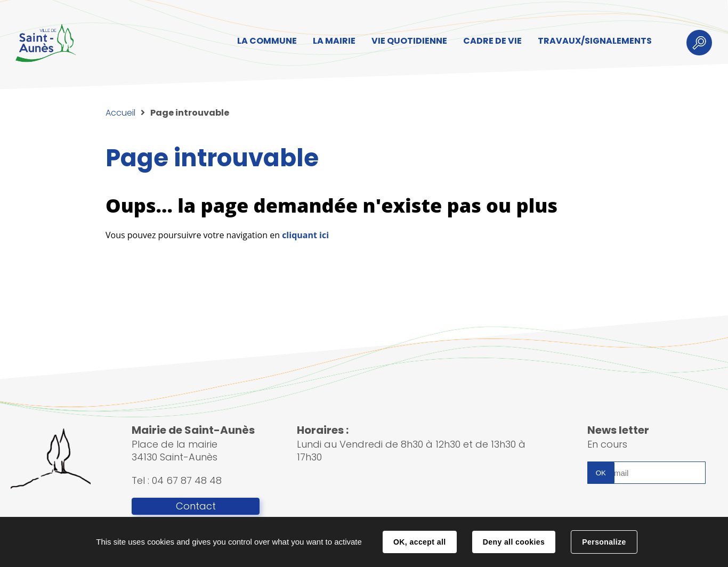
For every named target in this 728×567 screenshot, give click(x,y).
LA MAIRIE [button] (334, 41)
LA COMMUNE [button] (267, 41)
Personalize (604, 542)
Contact (196, 506)
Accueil (120, 113)
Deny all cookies (514, 542)
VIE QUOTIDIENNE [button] (409, 41)
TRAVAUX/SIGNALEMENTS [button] (595, 41)
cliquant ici (305, 235)
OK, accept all (419, 542)
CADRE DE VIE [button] (492, 41)
